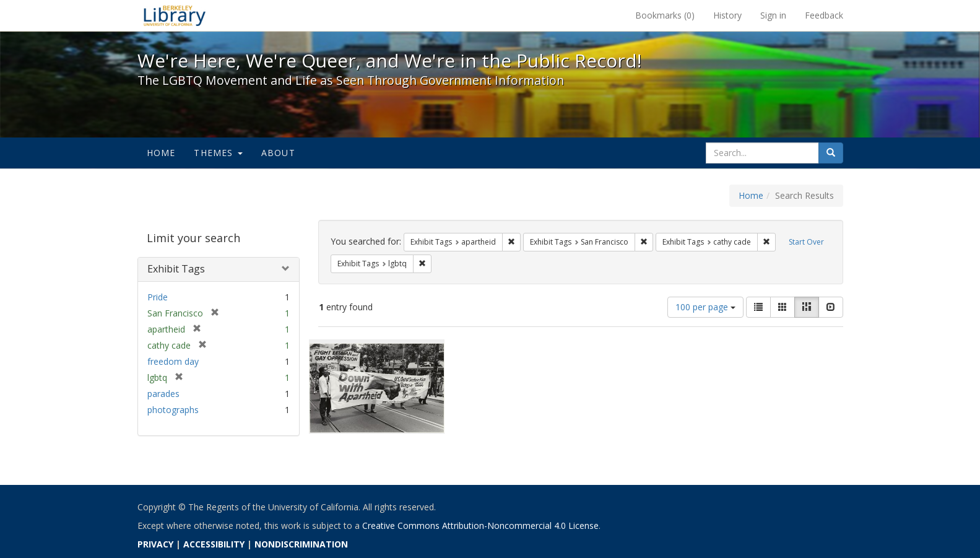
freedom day (173, 361)
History (727, 15)
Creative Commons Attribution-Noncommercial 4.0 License (480, 525)
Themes (218, 153)
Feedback (824, 15)
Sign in (773, 15)
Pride (158, 297)
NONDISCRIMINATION (301, 544)
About (278, 153)
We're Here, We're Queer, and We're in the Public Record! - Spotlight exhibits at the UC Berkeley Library (175, 15)
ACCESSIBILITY (214, 544)
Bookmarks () (665, 15)
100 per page (705, 307)
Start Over (806, 242)
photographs (173, 410)
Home (161, 153)
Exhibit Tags (176, 269)
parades (163, 394)
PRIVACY (155, 544)
